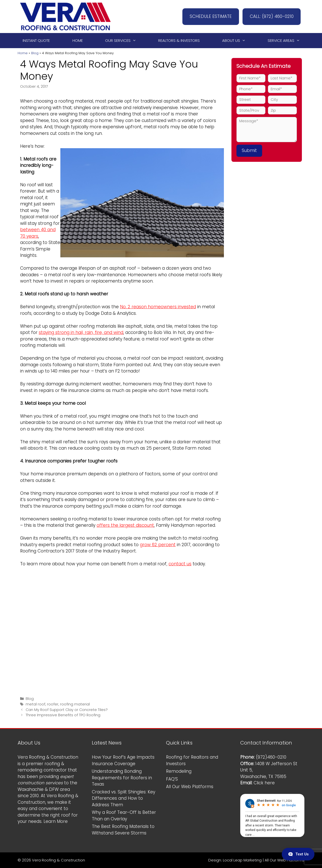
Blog (35, 53)
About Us (236, 41)
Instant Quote (36, 40)
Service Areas (286, 41)
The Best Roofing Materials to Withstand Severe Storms (123, 830)
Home (78, 40)
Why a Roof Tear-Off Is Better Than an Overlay (124, 816)
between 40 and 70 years (38, 233)
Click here (264, 783)
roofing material (75, 704)
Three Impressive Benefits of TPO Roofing (63, 715)
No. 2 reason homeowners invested (158, 307)
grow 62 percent (158, 545)
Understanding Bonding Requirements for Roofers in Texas (122, 778)
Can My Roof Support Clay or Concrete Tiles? (67, 710)
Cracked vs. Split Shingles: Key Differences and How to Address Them (124, 798)
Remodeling (179, 771)
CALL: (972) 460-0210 (271, 16)
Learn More (56, 821)
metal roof (35, 704)
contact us (180, 564)
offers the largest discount (125, 525)
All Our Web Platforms (190, 787)
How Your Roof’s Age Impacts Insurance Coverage (123, 760)
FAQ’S (172, 779)
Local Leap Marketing (242, 860)
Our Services (123, 41)
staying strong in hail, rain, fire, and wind (81, 332)
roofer (53, 704)
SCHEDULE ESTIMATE (209, 16)
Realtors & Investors (179, 40)
